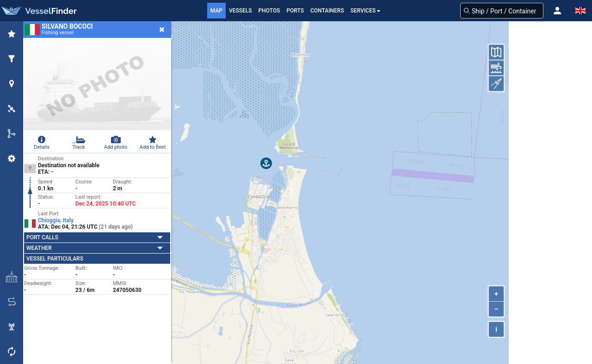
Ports (295, 11)
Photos (269, 11)
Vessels (240, 11)
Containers (327, 11)
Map (216, 11)
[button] (557, 11)
